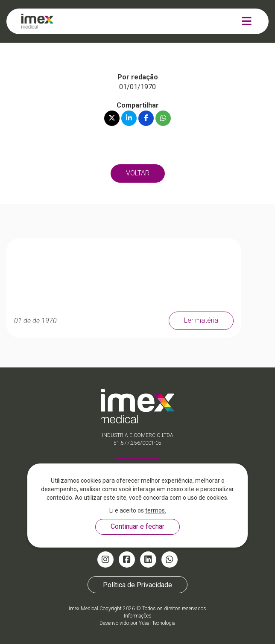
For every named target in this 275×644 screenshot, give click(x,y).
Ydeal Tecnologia (157, 623)
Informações (138, 616)
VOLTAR (138, 173)
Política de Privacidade (137, 585)
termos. (156, 510)
